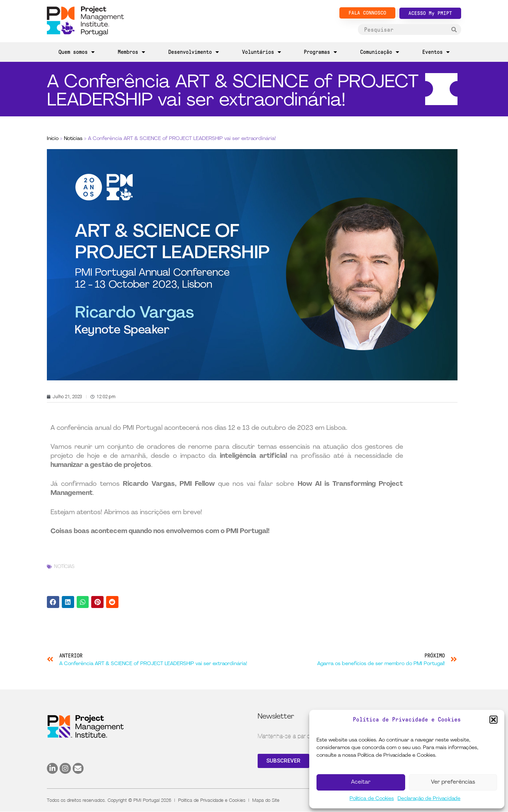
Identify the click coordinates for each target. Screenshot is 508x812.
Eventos (436, 52)
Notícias (73, 139)
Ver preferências (453, 782)
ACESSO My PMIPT (430, 13)
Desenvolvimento (193, 52)
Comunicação (380, 52)
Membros (131, 52)
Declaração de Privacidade (429, 799)
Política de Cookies (372, 799)
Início (53, 139)
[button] (493, 720)
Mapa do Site (266, 800)
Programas (320, 52)
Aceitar (361, 782)
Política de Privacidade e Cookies (212, 800)
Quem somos (76, 52)
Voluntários (261, 52)
